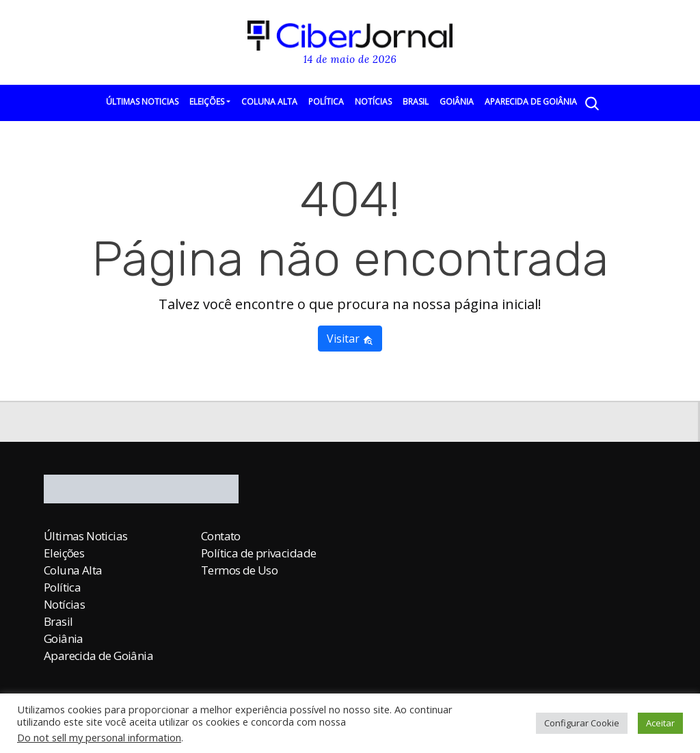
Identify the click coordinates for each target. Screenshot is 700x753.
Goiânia (457, 102)
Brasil (416, 102)
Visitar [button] (350, 339)
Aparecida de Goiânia (531, 102)
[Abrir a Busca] (591, 103)
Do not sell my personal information (99, 737)
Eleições (207, 102)
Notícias (373, 102)
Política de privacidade (258, 553)
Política (326, 102)
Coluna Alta (269, 102)
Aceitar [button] (660, 723)
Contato (221, 536)
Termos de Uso (239, 570)
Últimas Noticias (142, 102)
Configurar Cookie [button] (582, 723)
